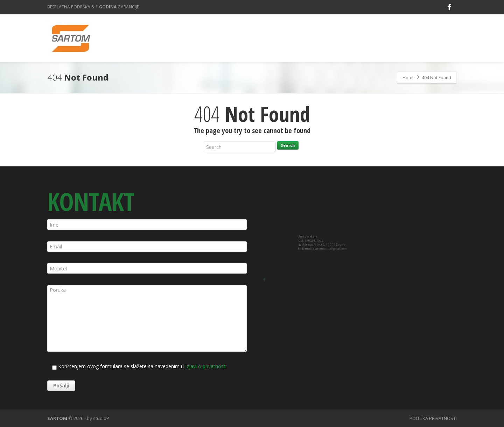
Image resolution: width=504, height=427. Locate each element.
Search (288, 145)
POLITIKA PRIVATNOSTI (433, 418)
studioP (101, 418)
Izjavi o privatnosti (206, 366)
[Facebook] (449, 7)
